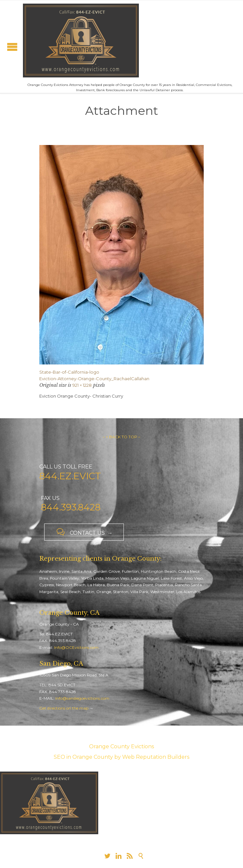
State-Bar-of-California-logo (69, 372)
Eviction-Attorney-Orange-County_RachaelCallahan (94, 379)
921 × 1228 (82, 385)
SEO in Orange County (83, 757)
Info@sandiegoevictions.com (82, 698)
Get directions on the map (64, 708)
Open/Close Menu (12, 47)
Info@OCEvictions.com (76, 647)
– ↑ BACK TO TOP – (121, 437)
